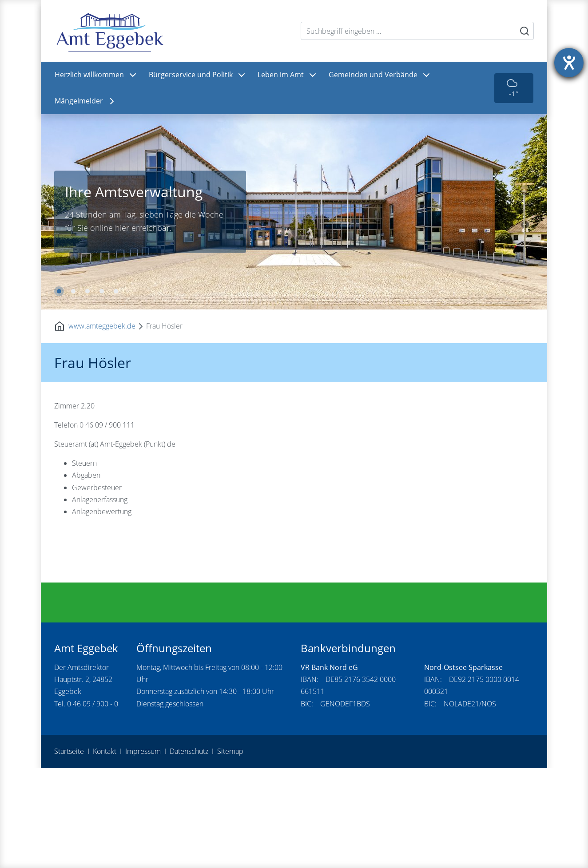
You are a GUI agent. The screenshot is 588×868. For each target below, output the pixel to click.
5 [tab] (116, 291)
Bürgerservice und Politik (198, 75)
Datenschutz (189, 851)
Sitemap (230, 851)
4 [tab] (102, 291)
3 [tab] (87, 291)
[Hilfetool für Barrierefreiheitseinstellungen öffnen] (569, 63)
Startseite (69, 851)
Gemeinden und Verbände (380, 75)
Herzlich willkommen (96, 75)
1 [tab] (59, 291)
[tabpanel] (294, 212)
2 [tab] (73, 291)
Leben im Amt (288, 75)
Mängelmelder (86, 101)
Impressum (143, 851)
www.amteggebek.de (102, 326)
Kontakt (105, 851)
